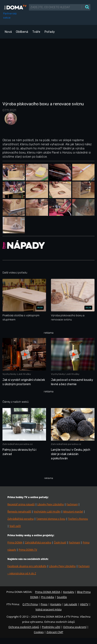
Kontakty (69, 592)
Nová (8, 32)
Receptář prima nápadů (21, 504)
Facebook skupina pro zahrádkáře (27, 566)
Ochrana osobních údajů (24, 627)
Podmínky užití (51, 627)
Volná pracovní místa (48, 609)
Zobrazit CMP (55, 632)
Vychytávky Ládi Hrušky (47, 512)
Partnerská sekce (10, 16)
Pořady (50, 32)
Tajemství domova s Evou (51, 519)
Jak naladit (71, 604)
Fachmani (72, 504)
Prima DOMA (15, 543)
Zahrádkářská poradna (21, 519)
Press (44, 604)
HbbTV (84, 604)
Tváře (36, 32)
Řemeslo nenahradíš (19, 512)
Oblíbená (22, 32)
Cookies (39, 632)
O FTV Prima (30, 604)
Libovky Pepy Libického (51, 504)
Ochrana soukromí (75, 627)
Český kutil (60, 543)
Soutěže (62, 597)
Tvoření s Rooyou (78, 519)
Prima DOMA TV (28, 550)
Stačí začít (15, 526)
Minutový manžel (73, 512)
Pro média (48, 597)
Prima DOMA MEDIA (48, 592)
